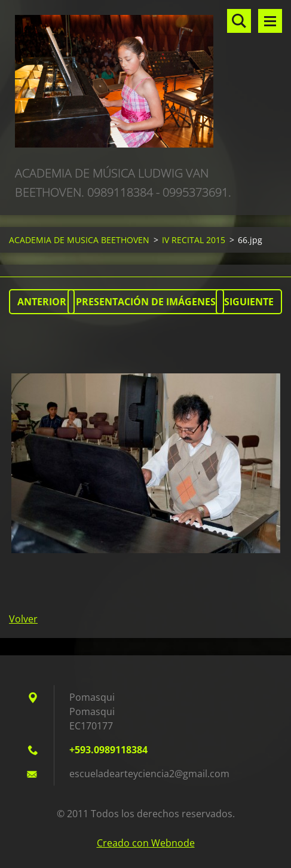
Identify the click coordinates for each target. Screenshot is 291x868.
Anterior (42, 302)
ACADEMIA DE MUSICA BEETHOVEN (79, 240)
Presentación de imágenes (146, 302)
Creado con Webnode (146, 843)
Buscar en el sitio (239, 21)
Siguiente (249, 302)
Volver (23, 619)
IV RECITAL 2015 (194, 240)
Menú (270, 21)
